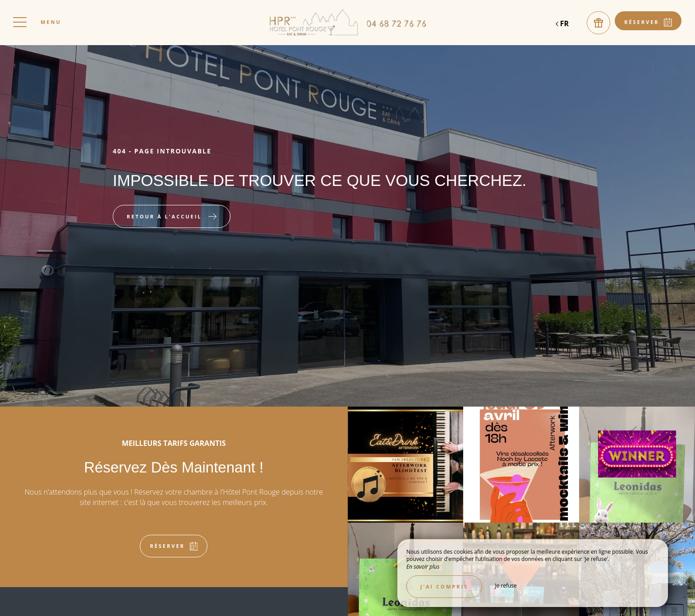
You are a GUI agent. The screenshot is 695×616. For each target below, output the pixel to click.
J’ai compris (444, 586)
